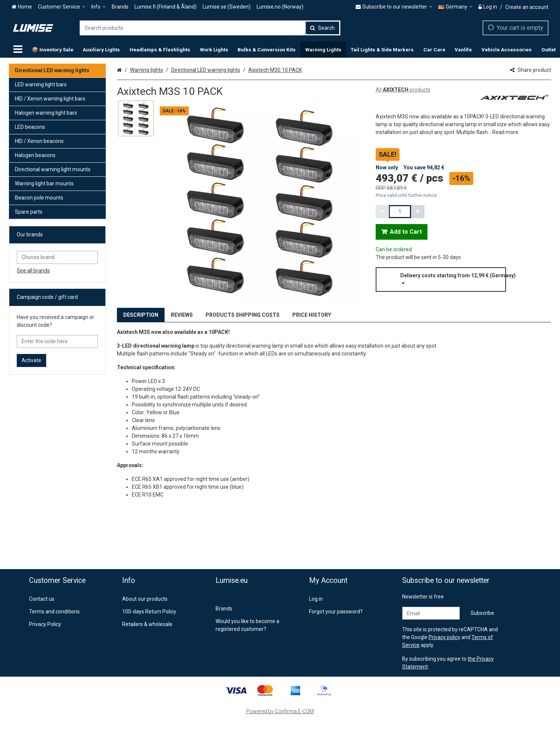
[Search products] (210, 28)
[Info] (98, 7)
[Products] (18, 50)
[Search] (322, 28)
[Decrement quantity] (382, 212)
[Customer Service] (62, 7)
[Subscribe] (482, 613)
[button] (505, 132)
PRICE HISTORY (312, 315)
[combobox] (210, 28)
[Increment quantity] (418, 212)
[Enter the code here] (57, 341)
